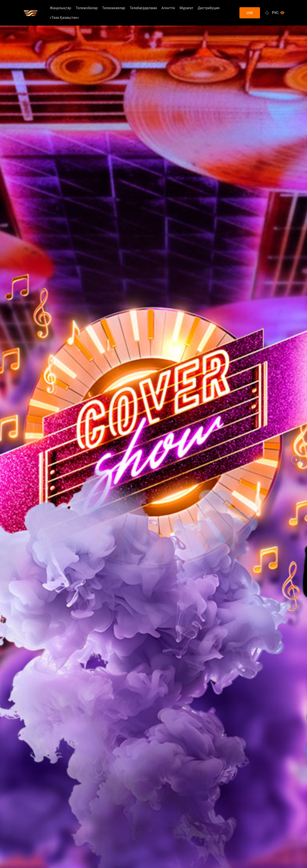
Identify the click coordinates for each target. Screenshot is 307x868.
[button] (11, 460)
